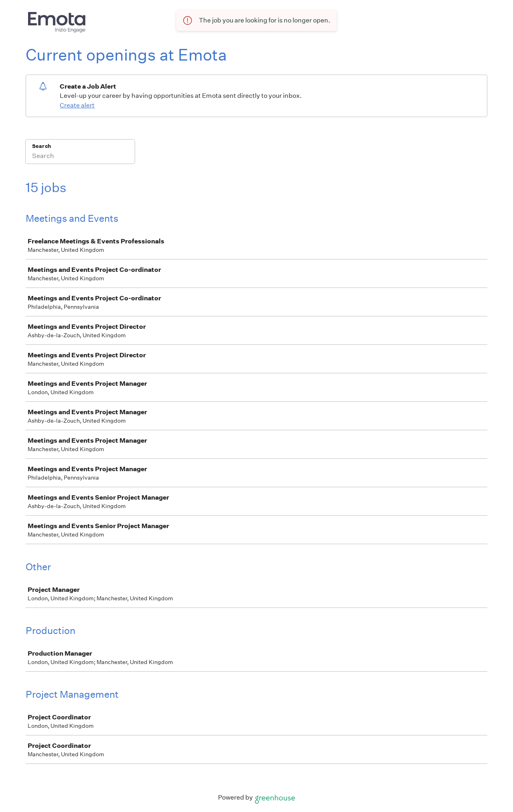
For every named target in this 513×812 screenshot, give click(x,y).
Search (41, 146)
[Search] (80, 157)
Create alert (77, 105)
